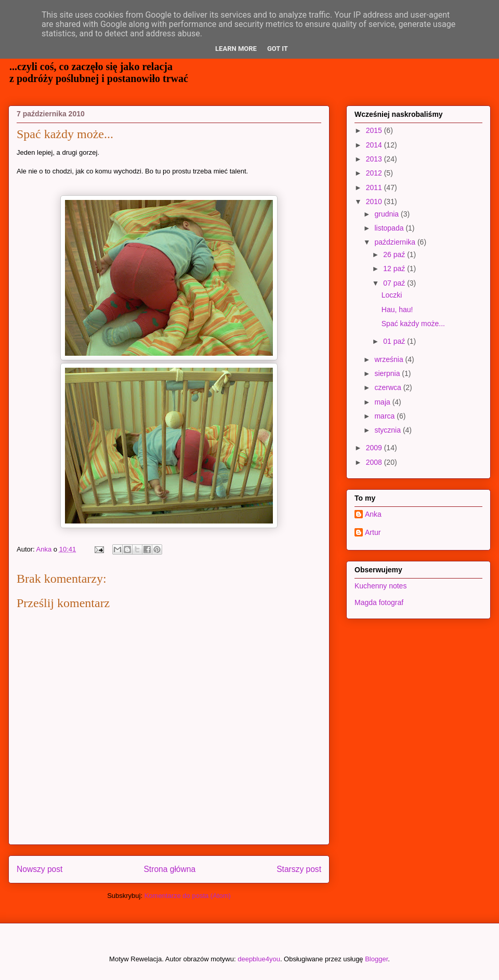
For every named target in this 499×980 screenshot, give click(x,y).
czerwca (389, 387)
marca (385, 416)
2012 (375, 173)
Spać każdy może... (413, 324)
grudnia (388, 214)
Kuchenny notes (380, 586)
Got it (278, 49)
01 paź (395, 341)
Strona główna (169, 869)
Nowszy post (40, 869)
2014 (375, 145)
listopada (390, 228)
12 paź (395, 269)
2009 (375, 448)
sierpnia (388, 373)
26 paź (395, 254)
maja (383, 402)
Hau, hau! (397, 310)
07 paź (395, 283)
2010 (375, 202)
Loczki (392, 295)
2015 (375, 130)
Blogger (376, 959)
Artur (373, 532)
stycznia (388, 430)
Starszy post (299, 869)
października (396, 242)
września (390, 359)
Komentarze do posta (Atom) (188, 896)
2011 (375, 187)
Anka (373, 514)
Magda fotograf (379, 602)
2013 (375, 159)
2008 (375, 462)
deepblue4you (259, 959)
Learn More (236, 49)
